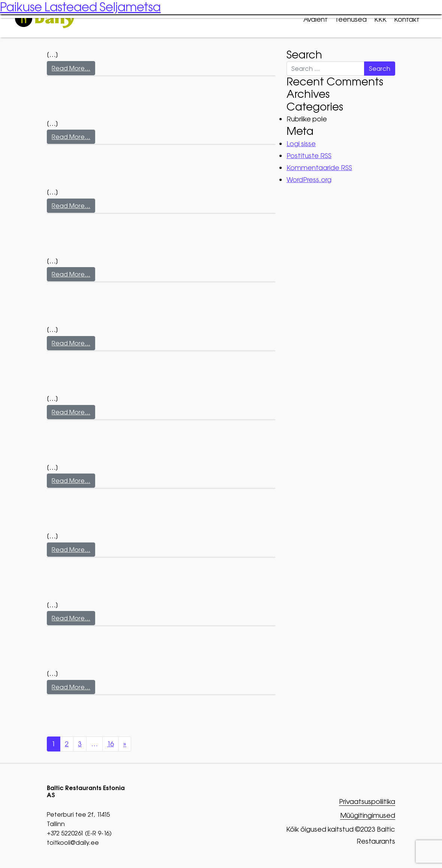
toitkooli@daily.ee (73, 843)
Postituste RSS (309, 156)
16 (110, 744)
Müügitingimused (368, 816)
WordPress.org (309, 180)
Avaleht (316, 19)
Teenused (351, 19)
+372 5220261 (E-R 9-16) (79, 833)
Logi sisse (301, 144)
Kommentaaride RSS (319, 168)
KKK (380, 19)
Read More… (71, 68)
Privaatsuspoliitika (367, 802)
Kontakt (407, 19)
